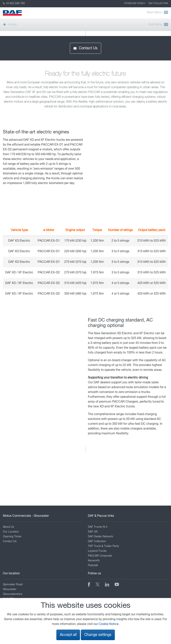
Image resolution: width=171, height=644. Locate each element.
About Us (8, 527)
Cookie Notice (109, 624)
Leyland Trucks (97, 551)
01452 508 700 (14, 3)
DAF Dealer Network (100, 537)
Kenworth (94, 561)
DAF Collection (158, 3)
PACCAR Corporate (100, 556)
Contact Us (85, 48)
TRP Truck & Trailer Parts (103, 546)
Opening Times (12, 537)
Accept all (68, 635)
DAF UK (93, 532)
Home (10, 25)
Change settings (98, 635)
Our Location (11, 532)
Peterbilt (93, 565)
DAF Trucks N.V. (98, 527)
